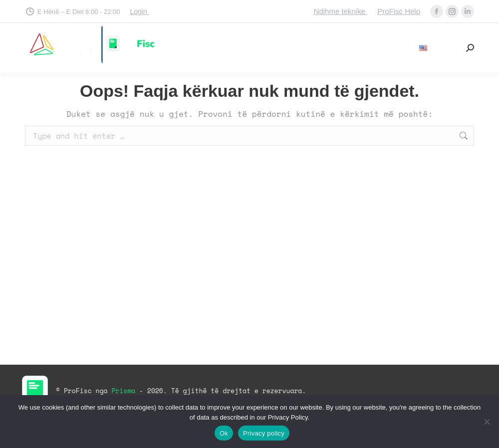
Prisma (125, 391)
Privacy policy (264, 433)
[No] (487, 422)
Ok (224, 433)
